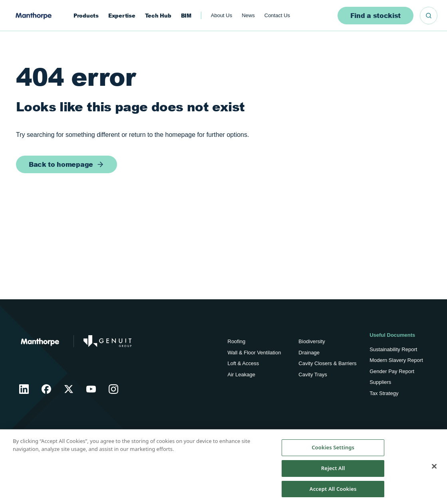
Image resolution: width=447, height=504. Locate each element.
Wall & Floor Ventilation (254, 353)
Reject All (333, 471)
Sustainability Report (393, 349)
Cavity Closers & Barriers (327, 363)
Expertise (122, 16)
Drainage (309, 353)
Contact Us (277, 15)
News (248, 15)
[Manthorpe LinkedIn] (24, 389)
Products (86, 16)
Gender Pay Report (392, 371)
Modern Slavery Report (396, 360)
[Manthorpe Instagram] (113, 389)
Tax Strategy (384, 393)
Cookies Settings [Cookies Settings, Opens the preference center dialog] (333, 451)
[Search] (429, 16)
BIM (186, 16)
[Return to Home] (40, 341)
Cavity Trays (313, 375)
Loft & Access (243, 363)
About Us (222, 15)
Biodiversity (312, 341)
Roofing (237, 341)
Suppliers (380, 382)
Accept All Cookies (333, 492)
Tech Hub (158, 16)
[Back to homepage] (67, 164)
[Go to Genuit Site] (107, 341)
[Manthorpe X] (69, 389)
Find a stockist (375, 15)
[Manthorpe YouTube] (91, 389)
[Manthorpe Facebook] (46, 389)
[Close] (434, 469)
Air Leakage (241, 375)
